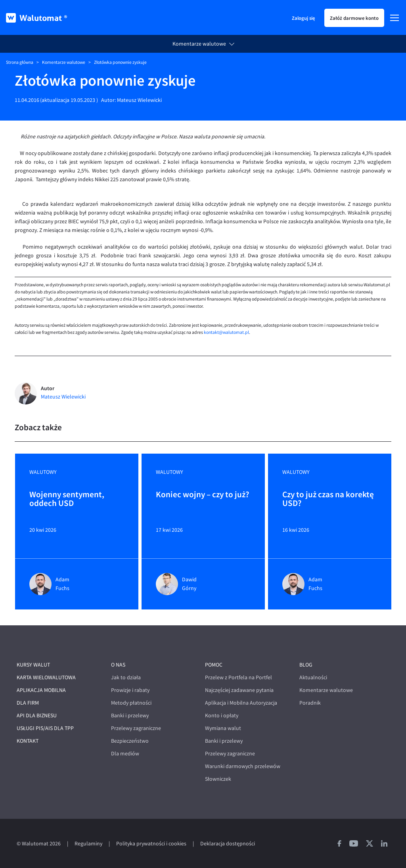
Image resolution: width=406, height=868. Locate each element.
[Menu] (395, 18)
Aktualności (313, 677)
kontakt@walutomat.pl (226, 332)
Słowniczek (218, 779)
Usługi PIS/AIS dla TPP (45, 728)
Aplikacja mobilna (41, 690)
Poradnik (310, 703)
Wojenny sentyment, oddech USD (67, 499)
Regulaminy (88, 844)
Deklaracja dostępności (228, 844)
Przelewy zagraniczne (136, 728)
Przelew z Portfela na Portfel (238, 677)
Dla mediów (125, 754)
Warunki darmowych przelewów (243, 766)
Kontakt (28, 741)
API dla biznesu (37, 716)
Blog (306, 665)
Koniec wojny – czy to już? (202, 495)
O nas (118, 665)
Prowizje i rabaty (130, 690)
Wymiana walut (223, 728)
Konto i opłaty (222, 716)
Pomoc (214, 665)
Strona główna (20, 62)
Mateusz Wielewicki (139, 100)
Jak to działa (126, 677)
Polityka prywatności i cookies (151, 844)
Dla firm (28, 703)
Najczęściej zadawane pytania (239, 690)
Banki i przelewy (130, 716)
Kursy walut (33, 665)
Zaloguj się (303, 18)
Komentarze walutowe (199, 44)
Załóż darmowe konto (354, 18)
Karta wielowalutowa (46, 677)
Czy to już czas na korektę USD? (328, 499)
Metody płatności (131, 703)
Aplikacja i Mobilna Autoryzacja (241, 703)
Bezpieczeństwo (130, 741)
